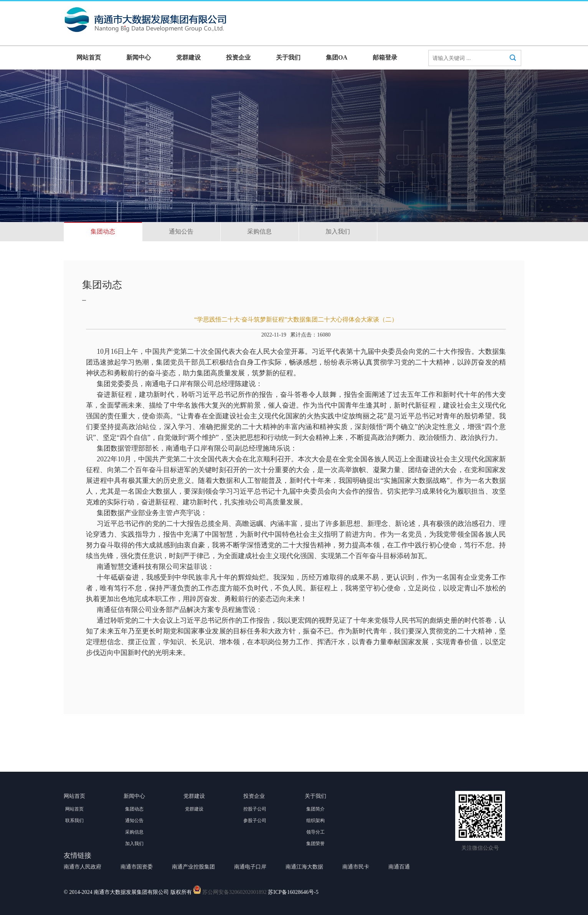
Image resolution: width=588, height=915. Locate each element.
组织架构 (315, 821)
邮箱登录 (385, 57)
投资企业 (238, 57)
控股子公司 (255, 809)
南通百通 (399, 867)
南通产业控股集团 (193, 867)
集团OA (337, 57)
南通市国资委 (137, 867)
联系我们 (74, 821)
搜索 (513, 65)
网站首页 (89, 57)
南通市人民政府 (83, 867)
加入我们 (338, 231)
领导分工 (315, 832)
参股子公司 (255, 821)
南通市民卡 (356, 867)
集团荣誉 (315, 844)
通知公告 (181, 231)
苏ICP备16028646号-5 (293, 892)
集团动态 (103, 231)
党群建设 (188, 57)
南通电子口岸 (250, 867)
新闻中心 (139, 57)
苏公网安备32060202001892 (235, 892)
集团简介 (315, 809)
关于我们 (288, 57)
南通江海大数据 (304, 867)
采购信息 (259, 231)
